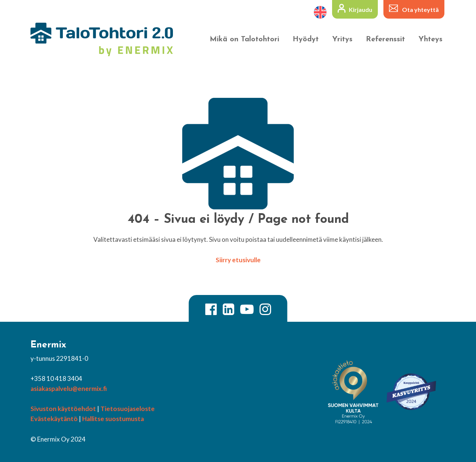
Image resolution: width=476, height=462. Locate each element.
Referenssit (385, 39)
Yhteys (430, 39)
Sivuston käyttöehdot (63, 409)
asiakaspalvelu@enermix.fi (69, 389)
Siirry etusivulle (238, 260)
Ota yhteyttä (420, 9)
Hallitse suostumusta (113, 419)
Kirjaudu (361, 9)
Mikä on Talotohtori (245, 39)
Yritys (342, 39)
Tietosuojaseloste (128, 409)
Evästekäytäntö (54, 419)
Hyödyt (306, 39)
